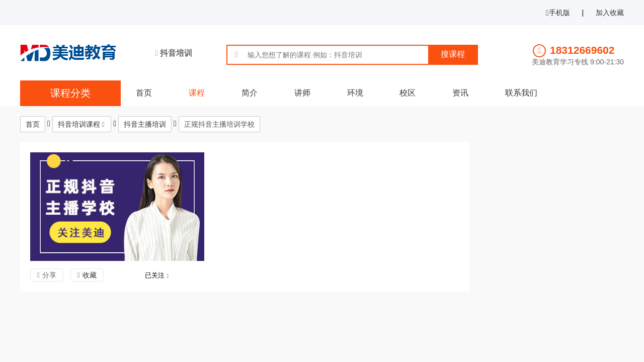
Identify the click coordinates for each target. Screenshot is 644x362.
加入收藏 (610, 13)
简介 (250, 93)
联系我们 (521, 93)
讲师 (302, 93)
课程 (197, 93)
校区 (408, 93)
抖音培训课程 (79, 124)
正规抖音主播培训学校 (219, 124)
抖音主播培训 (145, 124)
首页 (144, 93)
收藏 (90, 275)
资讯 (460, 93)
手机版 (558, 13)
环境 (355, 93)
